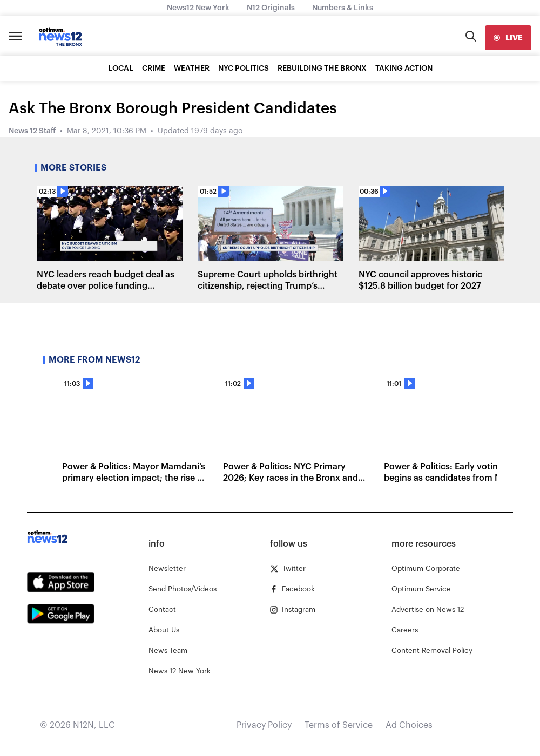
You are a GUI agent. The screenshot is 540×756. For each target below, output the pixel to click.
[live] (508, 38)
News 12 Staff (32, 131)
